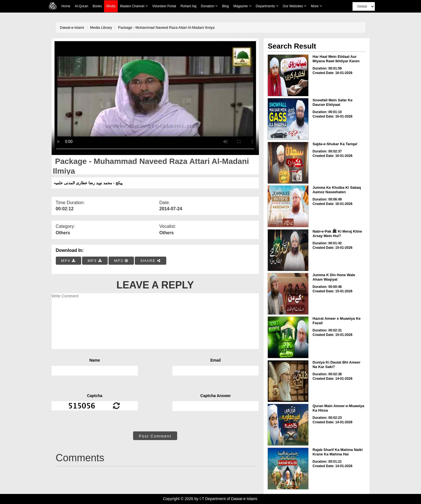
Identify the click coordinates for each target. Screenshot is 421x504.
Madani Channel (134, 6)
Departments (267, 6)
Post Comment (155, 436)
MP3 (95, 261)
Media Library (101, 28)
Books (97, 6)
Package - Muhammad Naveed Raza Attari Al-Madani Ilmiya (166, 28)
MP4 (68, 261)
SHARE (151, 261)
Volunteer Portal (164, 6)
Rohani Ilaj (188, 6)
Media (111, 6)
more (316, 6)
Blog (225, 6)
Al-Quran (81, 6)
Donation (209, 6)
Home (66, 6)
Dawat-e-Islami (72, 28)
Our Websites (295, 6)
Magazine (242, 6)
